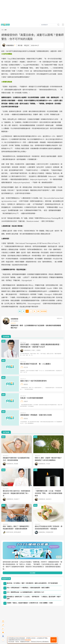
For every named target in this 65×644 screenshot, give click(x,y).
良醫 (2, 30)
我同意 (54, 640)
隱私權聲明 (28, 640)
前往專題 (32, 573)
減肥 (6, 30)
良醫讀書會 (10, 45)
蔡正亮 (27, 45)
